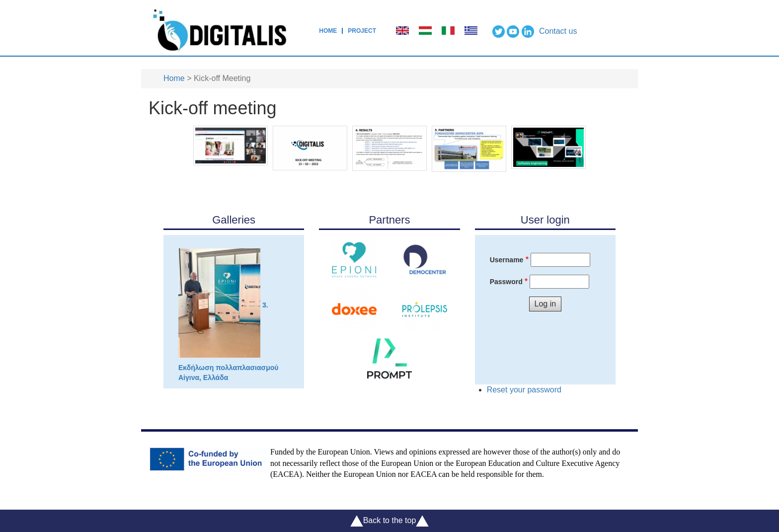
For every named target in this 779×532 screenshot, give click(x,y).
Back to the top (390, 521)
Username (507, 260)
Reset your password (524, 390)
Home (328, 31)
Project (362, 31)
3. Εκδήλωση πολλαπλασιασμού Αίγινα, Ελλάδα (228, 315)
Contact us (558, 31)
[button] (231, 145)
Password (506, 282)
